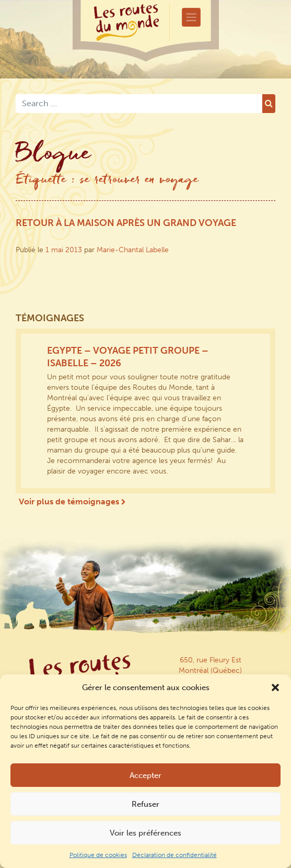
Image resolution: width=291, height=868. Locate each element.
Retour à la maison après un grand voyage (126, 223)
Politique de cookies (98, 855)
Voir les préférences (145, 833)
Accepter (145, 775)
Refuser (145, 804)
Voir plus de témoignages (72, 501)
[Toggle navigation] (191, 17)
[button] (275, 687)
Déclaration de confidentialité (174, 855)
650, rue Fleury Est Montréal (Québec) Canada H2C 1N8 (210, 670)
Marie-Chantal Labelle (133, 250)
